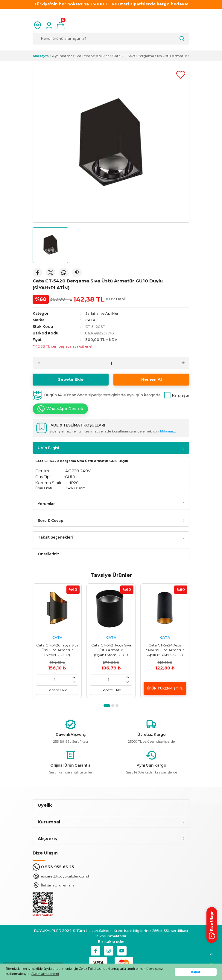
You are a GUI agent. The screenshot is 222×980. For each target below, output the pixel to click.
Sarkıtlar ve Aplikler (102, 313)
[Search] (111, 39)
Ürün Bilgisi (48, 448)
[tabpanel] (57, 641)
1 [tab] (107, 706)
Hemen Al (152, 379)
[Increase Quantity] (183, 363)
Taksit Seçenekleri (55, 537)
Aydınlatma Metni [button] (45, 974)
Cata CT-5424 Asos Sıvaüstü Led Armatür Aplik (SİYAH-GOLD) (165, 650)
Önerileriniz (48, 554)
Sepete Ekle (71, 379)
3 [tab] (117, 706)
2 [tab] (113, 706)
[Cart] (61, 25)
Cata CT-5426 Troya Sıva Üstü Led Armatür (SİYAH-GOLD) (57, 650)
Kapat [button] (196, 972)
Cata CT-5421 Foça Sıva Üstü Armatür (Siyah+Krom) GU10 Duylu (111, 650)
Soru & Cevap (50, 520)
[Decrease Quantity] (39, 363)
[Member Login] (49, 25)
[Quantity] (111, 363)
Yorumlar (46, 504)
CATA (90, 320)
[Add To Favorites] (181, 75)
